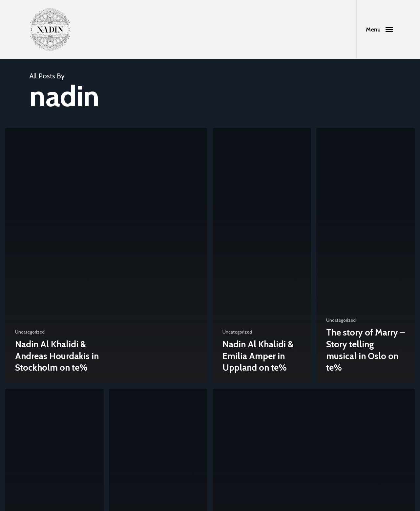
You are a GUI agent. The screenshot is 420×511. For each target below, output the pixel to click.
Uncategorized (30, 332)
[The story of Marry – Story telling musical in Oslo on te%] (366, 256)
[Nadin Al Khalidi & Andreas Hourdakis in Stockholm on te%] (106, 256)
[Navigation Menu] (379, 30)
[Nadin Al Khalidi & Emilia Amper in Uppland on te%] (262, 256)
